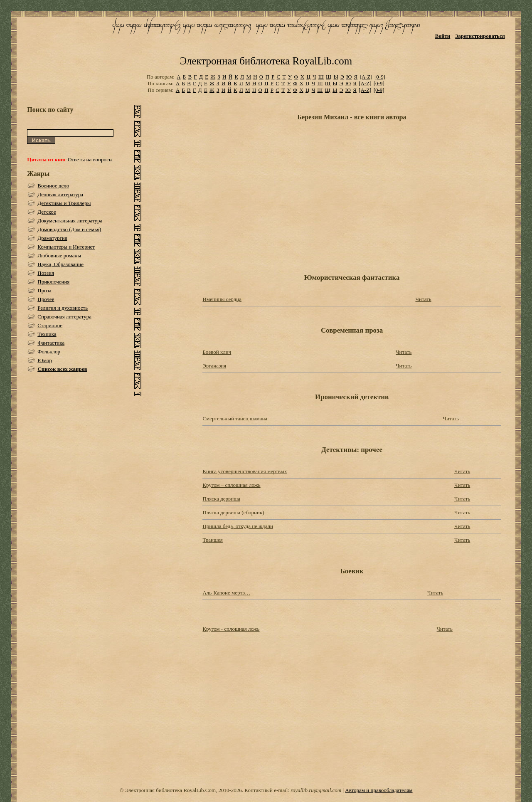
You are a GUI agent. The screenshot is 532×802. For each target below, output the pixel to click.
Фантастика (51, 343)
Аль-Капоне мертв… (226, 593)
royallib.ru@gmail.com (316, 790)
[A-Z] (366, 77)
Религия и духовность (63, 308)
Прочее (46, 299)
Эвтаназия (214, 366)
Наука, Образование (60, 264)
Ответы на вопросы (90, 159)
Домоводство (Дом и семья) (69, 229)
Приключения (53, 282)
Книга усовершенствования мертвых (245, 471)
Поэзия (46, 273)
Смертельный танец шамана (235, 418)
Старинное (50, 325)
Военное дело (53, 186)
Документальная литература (70, 221)
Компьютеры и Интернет (66, 247)
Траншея (212, 540)
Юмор (45, 360)
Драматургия (52, 238)
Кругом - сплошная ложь (231, 629)
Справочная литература (64, 317)
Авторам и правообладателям (379, 790)
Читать (423, 299)
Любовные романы (59, 255)
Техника (47, 334)
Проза (44, 290)
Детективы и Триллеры (64, 203)
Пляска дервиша (221, 499)
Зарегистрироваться (480, 36)
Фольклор (49, 352)
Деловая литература (60, 194)
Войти (443, 36)
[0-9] (380, 77)
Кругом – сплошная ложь (231, 485)
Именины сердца (222, 299)
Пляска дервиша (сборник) (233, 512)
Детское (47, 212)
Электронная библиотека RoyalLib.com (266, 61)
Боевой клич (217, 352)
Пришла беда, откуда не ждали (238, 526)
